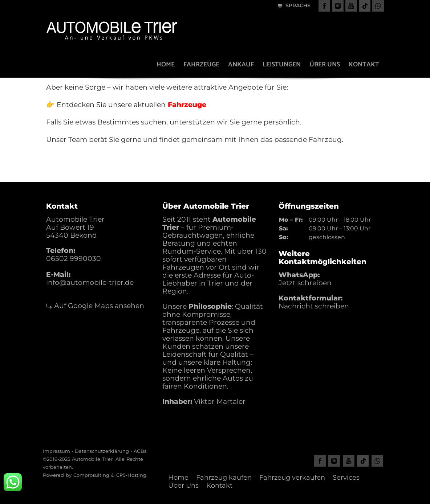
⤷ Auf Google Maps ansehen (95, 306)
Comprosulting (91, 475)
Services (346, 478)
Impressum (56, 451)
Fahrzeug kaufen (224, 478)
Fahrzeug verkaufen (292, 478)
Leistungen (282, 65)
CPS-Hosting (131, 475)
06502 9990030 (74, 259)
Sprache (294, 5)
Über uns (325, 65)
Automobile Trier (92, 459)
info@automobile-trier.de (90, 282)
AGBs (140, 451)
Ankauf (241, 65)
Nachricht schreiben (314, 306)
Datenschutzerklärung (102, 451)
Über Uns (183, 485)
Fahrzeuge (201, 65)
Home (166, 65)
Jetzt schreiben (305, 283)
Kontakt (364, 65)
